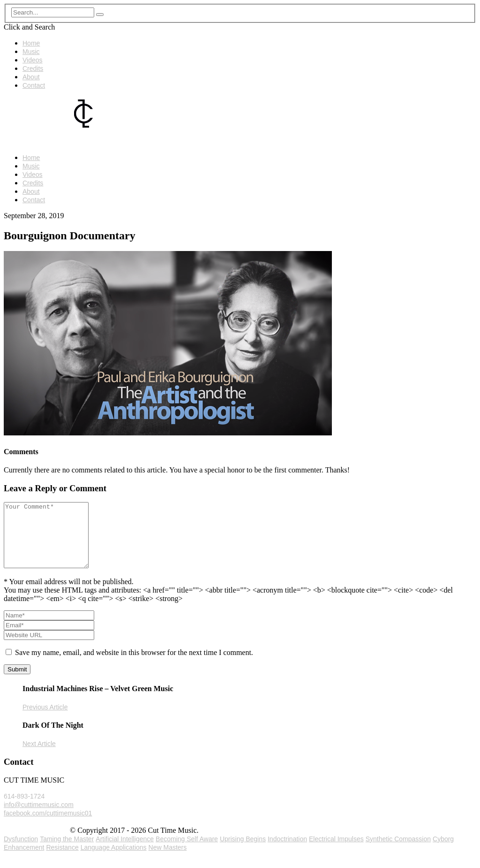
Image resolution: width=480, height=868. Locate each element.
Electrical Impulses (336, 852)
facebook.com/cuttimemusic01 (48, 826)
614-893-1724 (24, 809)
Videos (33, 60)
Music (31, 52)
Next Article (39, 756)
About (31, 77)
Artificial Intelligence (125, 852)
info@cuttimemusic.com (39, 817)
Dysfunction (21, 852)
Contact (34, 85)
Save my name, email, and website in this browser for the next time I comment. (134, 665)
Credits (33, 69)
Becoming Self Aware (187, 852)
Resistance (62, 860)
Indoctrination (287, 852)
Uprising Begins (243, 852)
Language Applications (114, 860)
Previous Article (45, 720)
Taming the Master (67, 852)
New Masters (168, 860)
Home (31, 43)
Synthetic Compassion (398, 852)
